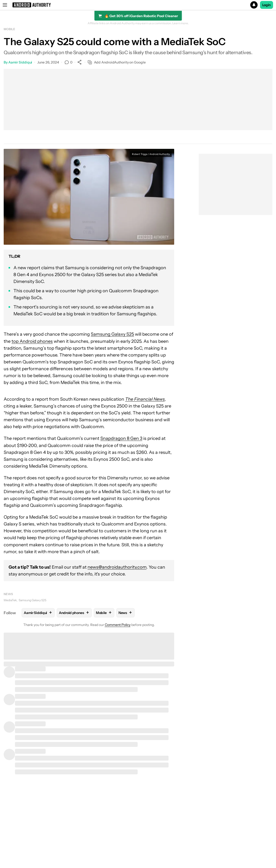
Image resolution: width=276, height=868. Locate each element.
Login (267, 5)
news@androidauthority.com (117, 567)
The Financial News (145, 399)
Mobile (9, 29)
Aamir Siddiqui (20, 62)
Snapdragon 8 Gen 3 (121, 438)
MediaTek (10, 600)
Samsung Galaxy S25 (112, 334)
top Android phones (32, 341)
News (8, 594)
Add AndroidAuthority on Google (117, 62)
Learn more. (180, 23)
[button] (138, 5)
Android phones (74, 613)
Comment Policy (118, 625)
